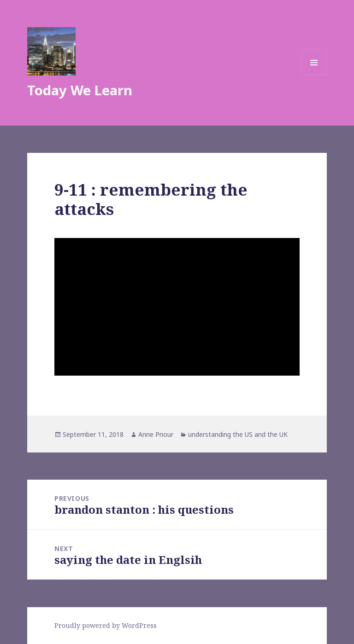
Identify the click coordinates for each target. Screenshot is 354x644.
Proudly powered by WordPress (106, 625)
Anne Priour (156, 434)
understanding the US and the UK (238, 434)
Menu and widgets (314, 75)
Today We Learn (80, 90)
